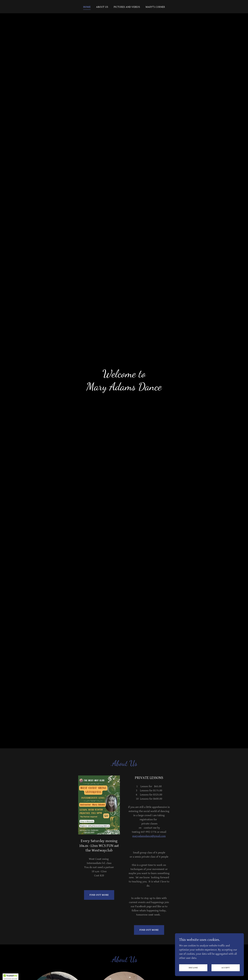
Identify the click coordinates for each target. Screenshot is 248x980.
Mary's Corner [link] (155, 7)
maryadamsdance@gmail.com (149, 836)
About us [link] (102, 7)
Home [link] (87, 7)
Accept (226, 968)
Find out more (99, 895)
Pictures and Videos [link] (127, 7)
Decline (193, 968)
